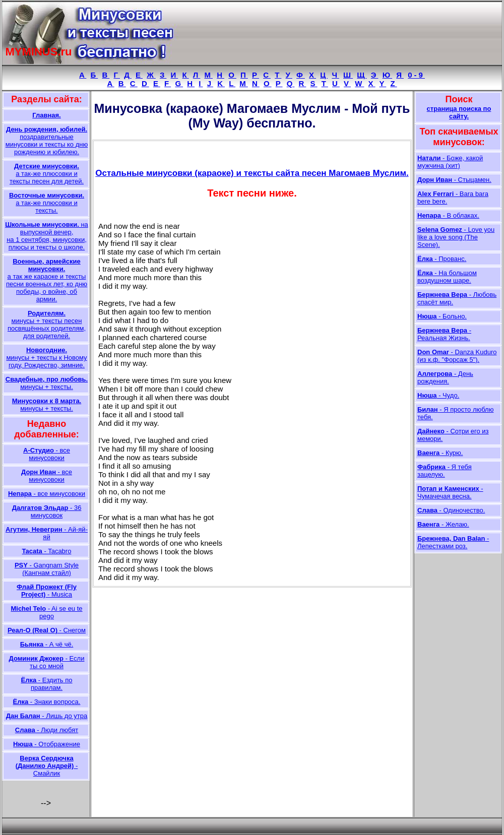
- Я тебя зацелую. (445, 471)
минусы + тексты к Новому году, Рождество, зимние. (46, 358)
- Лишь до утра (47, 716)
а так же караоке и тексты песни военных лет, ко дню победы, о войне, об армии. (47, 280)
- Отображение (47, 744)
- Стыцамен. (454, 180)
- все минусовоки (47, 454)
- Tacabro (47, 551)
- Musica (47, 591)
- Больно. (442, 316)
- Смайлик (47, 766)
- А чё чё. (47, 644)
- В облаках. (448, 215)
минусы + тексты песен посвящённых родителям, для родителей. (47, 325)
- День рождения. (445, 377)
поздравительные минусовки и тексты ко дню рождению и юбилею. (47, 141)
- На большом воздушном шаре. (447, 277)
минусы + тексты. (47, 383)
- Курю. (440, 453)
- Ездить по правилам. (46, 684)
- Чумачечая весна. (450, 492)
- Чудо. (438, 395)
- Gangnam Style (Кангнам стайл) (47, 569)
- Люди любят (47, 730)
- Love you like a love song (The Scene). (456, 237)
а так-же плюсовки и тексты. (47, 203)
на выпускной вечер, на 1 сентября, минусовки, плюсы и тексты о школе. (47, 236)
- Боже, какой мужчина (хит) (450, 162)
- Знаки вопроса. (47, 702)
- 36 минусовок (47, 511)
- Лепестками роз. (453, 542)
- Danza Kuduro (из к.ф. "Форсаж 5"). (457, 356)
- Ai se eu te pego (46, 612)
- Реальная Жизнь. (444, 334)
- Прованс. (442, 259)
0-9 (416, 75)
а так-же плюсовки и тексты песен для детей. (47, 174)
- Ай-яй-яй (47, 533)
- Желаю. (443, 524)
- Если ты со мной (47, 662)
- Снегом (47, 630)
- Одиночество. (451, 510)
